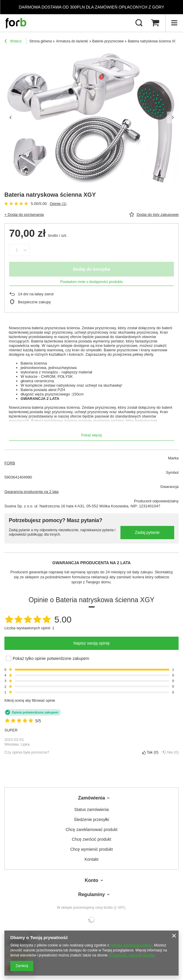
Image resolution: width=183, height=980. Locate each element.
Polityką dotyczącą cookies (131, 945)
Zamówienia (92, 798)
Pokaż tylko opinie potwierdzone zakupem (51, 658)
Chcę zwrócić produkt (92, 839)
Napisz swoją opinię (92, 643)
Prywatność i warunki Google (131, 955)
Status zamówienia (92, 810)
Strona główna (41, 41)
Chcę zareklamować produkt (91, 830)
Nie (171, 752)
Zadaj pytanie (147, 532)
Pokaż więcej (91, 435)
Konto (91, 880)
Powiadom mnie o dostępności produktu (91, 282)
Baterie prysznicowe (108, 41)
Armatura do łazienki (72, 41)
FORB (10, 463)
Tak (150, 752)
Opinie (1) (58, 204)
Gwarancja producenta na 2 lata (31, 492)
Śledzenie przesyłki (92, 820)
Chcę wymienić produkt (91, 849)
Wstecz (13, 42)
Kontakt (91, 859)
